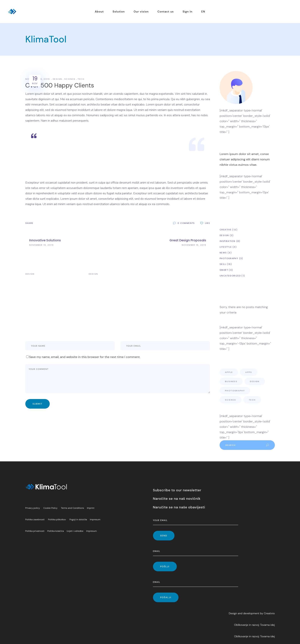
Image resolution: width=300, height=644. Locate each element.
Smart (224, 270)
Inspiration (227, 241)
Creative (226, 230)
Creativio (269, 613)
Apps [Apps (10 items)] (249, 372)
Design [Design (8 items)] (255, 381)
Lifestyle (226, 247)
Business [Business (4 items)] (231, 381)
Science (70, 79)
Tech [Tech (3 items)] (252, 400)
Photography (229, 258)
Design (57, 79)
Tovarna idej (268, 625)
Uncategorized (230, 276)
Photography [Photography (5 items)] (235, 391)
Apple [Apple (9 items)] (229, 372)
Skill (223, 264)
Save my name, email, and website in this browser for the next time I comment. (85, 357)
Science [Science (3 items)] (231, 400)
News (223, 253)
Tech (81, 79)
